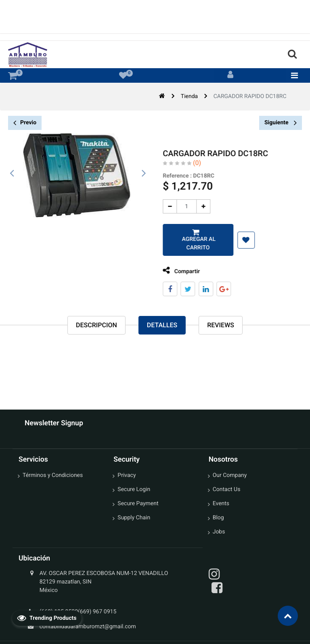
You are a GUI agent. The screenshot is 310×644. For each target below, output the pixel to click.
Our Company (230, 475)
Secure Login (134, 489)
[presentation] (12, 174)
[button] (240, 240)
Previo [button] (25, 123)
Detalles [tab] (162, 325)
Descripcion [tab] (96, 325)
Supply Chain (134, 518)
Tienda (189, 96)
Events (221, 504)
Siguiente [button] (281, 123)
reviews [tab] (221, 325)
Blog (218, 518)
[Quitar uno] (164, 206)
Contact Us (227, 489)
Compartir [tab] (176, 271)
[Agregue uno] (198, 206)
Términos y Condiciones (53, 475)
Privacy (127, 475)
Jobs (219, 532)
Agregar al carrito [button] (192, 244)
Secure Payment (138, 504)
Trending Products (47, 618)
